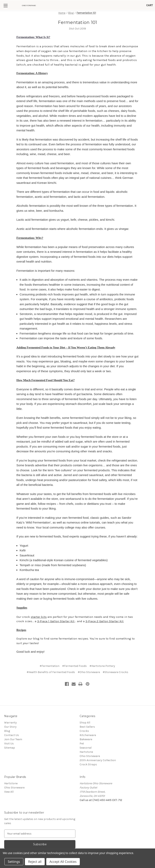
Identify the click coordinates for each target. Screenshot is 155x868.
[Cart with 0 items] (150, 5)
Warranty (10, 704)
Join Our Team (13, 721)
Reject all (35, 862)
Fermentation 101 (77, 22)
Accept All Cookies (63, 862)
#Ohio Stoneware (89, 654)
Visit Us (9, 725)
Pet (82, 725)
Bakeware (86, 721)
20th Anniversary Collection (98, 742)
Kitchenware (88, 717)
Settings (14, 862)
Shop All (85, 704)
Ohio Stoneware (90, 738)
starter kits (39, 599)
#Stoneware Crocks (116, 654)
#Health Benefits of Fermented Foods (51, 654)
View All (9, 773)
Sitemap (10, 729)
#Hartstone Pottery (102, 648)
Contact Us (12, 717)
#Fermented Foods (75, 648)
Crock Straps (88, 746)
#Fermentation (50, 648)
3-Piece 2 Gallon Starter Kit (104, 603)
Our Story (10, 708)
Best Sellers (87, 708)
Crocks (84, 713)
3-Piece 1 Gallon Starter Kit (56, 603)
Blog (7, 713)
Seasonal (86, 729)
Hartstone (86, 734)
